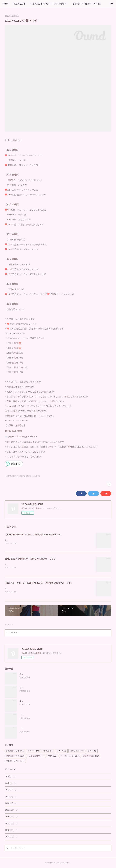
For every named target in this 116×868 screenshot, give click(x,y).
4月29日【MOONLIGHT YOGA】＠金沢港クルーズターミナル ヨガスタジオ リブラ (55, 675)
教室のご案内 (19, 4)
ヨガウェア (77, 751)
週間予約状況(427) (19, 476)
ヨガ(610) (8, 476)
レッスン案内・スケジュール (40, 4)
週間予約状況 (91, 757)
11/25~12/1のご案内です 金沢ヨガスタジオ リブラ (30, 559)
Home (5, 4)
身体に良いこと (15, 757)
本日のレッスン (15, 761)
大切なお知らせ (15, 751)
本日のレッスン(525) (33, 476)
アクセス (97, 4)
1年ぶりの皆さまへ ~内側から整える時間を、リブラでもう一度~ (46, 702)
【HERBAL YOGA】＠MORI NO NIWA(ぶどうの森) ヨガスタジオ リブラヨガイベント (56, 729)
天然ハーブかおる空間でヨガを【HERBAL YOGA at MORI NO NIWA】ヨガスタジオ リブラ (58, 688)
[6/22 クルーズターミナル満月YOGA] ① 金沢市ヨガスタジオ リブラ (39, 583)
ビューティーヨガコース (82, 4)
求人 (92, 751)
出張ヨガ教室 (36, 757)
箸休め (48, 751)
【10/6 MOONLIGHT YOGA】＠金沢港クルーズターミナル (33, 535)
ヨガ (61, 751)
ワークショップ (70, 757)
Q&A (52, 757)
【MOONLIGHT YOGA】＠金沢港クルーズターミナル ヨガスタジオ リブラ (52, 715)
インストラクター (59, 4)
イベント (34, 751)
